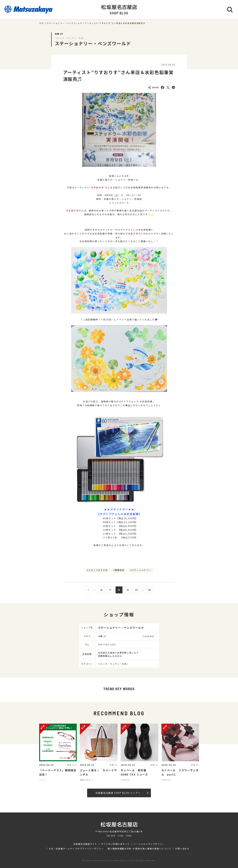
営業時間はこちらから (110, 656)
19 (128, 590)
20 (137, 590)
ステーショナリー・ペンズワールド (64, 23)
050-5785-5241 (107, 644)
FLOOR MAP (148, 636)
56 (150, 590)
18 (119, 590)
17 (110, 590)
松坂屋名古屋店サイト (85, 844)
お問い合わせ (182, 849)
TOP (42, 23)
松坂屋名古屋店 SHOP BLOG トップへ (122, 793)
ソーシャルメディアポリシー (149, 844)
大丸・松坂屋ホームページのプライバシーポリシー (76, 849)
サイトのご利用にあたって (115, 844)
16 (101, 590)
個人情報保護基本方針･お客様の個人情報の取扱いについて (139, 849)
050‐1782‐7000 (121, 836)
